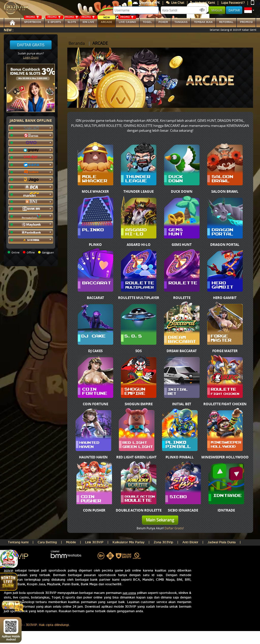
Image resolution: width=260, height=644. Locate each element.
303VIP (9, 571)
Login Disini (31, 57)
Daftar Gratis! (174, 528)
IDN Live (88, 21)
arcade (107, 21)
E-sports (54, 21)
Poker (163, 22)
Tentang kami (18, 542)
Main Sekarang (160, 520)
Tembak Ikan (203, 22)
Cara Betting (47, 542)
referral (226, 22)
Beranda (77, 43)
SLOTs (72, 21)
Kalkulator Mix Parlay (128, 542)
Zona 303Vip (163, 542)
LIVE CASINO (127, 21)
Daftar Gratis (31, 45)
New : (9, 30)
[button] (249, 10)
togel (147, 22)
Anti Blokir (190, 542)
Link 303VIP (94, 542)
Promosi (246, 22)
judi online (129, 593)
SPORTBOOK (33, 21)
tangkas (181, 22)
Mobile (71, 542)
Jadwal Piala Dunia (222, 542)
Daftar (234, 10)
